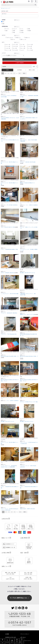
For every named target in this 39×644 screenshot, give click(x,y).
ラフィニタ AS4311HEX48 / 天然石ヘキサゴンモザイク (29, 118)
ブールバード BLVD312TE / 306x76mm (9, 313)
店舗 (3, 24)
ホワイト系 (8, 45)
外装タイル (27, 38)
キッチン (7, 29)
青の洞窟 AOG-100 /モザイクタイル (28, 273)
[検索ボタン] (35, 5)
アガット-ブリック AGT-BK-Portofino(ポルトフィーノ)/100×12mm (10, 509)
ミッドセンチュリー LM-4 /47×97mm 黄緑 (10, 294)
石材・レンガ (23, 39)
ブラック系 (15, 45)
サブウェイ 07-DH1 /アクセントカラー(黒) (29, 402)
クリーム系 (30, 45)
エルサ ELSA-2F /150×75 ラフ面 (8, 227)
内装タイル (18, 38)
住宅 (3, 22)
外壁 (14, 32)
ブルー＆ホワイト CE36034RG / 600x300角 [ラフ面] (29, 96)
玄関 (14, 31)
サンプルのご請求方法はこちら (19, 598)
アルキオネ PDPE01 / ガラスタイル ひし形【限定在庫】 (10, 118)
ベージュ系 (8, 46)
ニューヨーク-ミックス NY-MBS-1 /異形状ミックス (29, 250)
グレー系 (22, 45)
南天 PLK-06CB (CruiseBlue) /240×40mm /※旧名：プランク (10, 380)
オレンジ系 (23, 48)
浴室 (6, 31)
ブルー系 (30, 46)
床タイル (13, 39)
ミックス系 (30, 50)
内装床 (29, 31)
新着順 (7, 70)
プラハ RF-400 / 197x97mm (12, 205)
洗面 (29, 29)
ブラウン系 (15, 46)
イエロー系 (8, 48)
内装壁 (22, 31)
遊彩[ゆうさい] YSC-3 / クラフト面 (27, 314)
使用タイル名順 (32, 70)
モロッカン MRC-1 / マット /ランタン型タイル (29, 228)
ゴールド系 (15, 50)
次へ (20, 73)
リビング (15, 29)
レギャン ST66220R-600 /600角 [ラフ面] (9, 249)
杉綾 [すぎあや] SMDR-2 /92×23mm (27, 509)
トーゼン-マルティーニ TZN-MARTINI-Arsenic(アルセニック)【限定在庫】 (9, 466)
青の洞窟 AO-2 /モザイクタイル (8, 421)
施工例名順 (20, 70)
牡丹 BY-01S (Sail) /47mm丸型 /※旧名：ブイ (10, 356)
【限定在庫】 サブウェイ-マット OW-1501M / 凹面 (28, 294)
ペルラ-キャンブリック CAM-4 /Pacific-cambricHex (28, 466)
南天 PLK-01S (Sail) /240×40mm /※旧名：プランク (29, 357)
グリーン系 (23, 46)
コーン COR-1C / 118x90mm (32, 205)
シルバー (22, 50)
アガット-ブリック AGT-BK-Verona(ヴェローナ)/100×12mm (29, 443)
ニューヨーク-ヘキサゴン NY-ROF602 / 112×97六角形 (9, 96)
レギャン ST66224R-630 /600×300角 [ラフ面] (29, 487)
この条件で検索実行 (20, 63)
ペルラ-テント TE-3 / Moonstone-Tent (9, 334)
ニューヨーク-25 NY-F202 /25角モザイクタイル (10, 141)
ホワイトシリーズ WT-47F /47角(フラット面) (10, 163)
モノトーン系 (8, 50)
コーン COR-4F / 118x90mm (12, 401)
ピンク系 (15, 48)
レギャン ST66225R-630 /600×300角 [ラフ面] (10, 487)
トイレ (22, 29)
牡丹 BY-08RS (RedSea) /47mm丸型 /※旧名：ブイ (28, 335)
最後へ (24, 73)
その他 (22, 32)
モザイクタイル (10, 38)
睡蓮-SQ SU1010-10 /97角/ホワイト (28, 183)
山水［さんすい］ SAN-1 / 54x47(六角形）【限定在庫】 (29, 141)
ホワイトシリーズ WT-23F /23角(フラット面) (10, 183)
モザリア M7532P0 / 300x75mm (8, 273)
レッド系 (30, 48)
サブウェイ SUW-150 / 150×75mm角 (28, 162)
